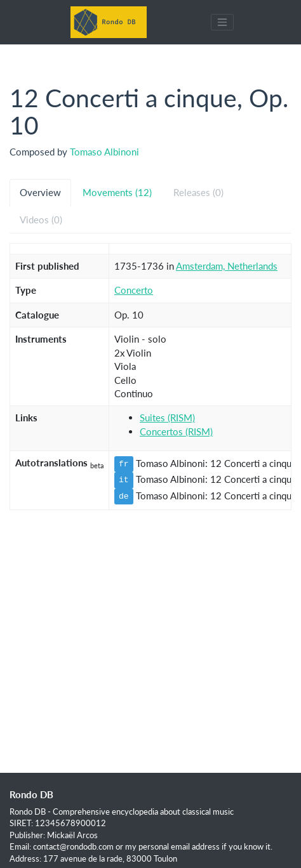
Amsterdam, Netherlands (227, 266)
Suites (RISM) (167, 418)
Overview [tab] (40, 192)
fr (124, 464)
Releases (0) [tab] (198, 192)
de (124, 496)
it (124, 480)
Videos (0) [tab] (41, 220)
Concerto (134, 290)
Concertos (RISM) (176, 431)
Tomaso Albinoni (104, 152)
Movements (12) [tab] (117, 192)
